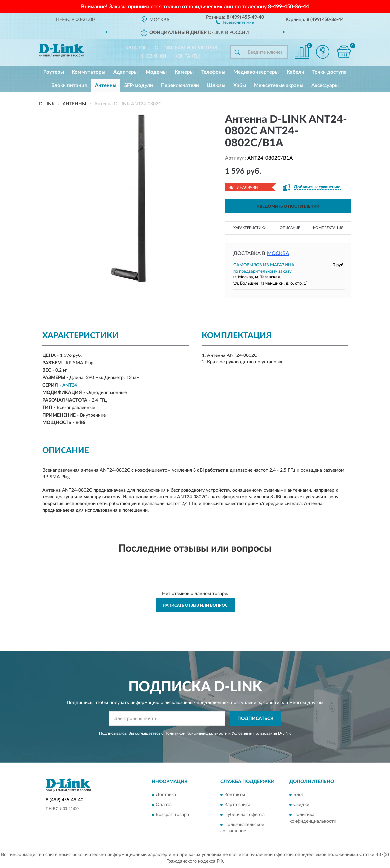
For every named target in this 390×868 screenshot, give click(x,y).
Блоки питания (69, 85)
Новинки (154, 56)
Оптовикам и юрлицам (186, 48)
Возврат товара (172, 815)
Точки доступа (329, 72)
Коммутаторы (89, 72)
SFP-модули (139, 85)
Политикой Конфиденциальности (196, 733)
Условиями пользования (254, 733)
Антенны (106, 85)
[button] (235, 22)
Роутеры (54, 72)
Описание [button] (290, 228)
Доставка (166, 795)
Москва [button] (278, 253)
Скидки (301, 805)
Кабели (295, 72)
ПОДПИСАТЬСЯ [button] (256, 719)
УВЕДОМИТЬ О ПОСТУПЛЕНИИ (288, 206)
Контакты (187, 56)
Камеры (184, 72)
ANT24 (70, 385)
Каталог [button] (136, 48)
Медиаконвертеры (256, 72)
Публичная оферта (245, 815)
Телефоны (213, 72)
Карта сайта (237, 805)
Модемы (156, 72)
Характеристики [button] (250, 228)
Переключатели (180, 85)
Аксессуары (325, 85)
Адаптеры (126, 72)
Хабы (240, 85)
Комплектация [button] (328, 228)
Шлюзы (216, 85)
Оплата (164, 805)
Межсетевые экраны (279, 85)
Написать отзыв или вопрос (195, 605)
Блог (298, 795)
